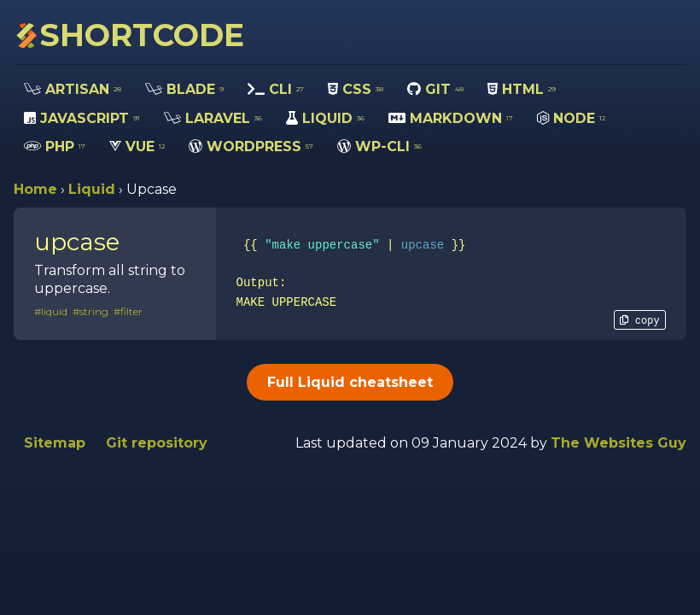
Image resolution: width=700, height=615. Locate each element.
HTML (522, 89)
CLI (276, 89)
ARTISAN (73, 89)
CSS (356, 89)
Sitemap (55, 443)
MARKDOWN (451, 118)
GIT (435, 89)
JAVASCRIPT (82, 118)
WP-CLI (379, 146)
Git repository (157, 443)
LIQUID (325, 118)
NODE (571, 118)
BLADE (184, 89)
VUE (137, 146)
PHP (55, 146)
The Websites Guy (618, 443)
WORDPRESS (251, 146)
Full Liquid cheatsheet (350, 382)
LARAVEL (213, 118)
